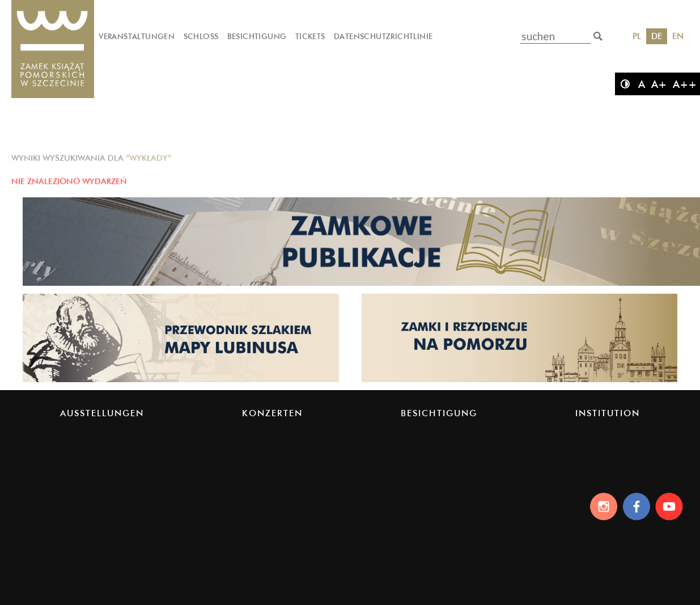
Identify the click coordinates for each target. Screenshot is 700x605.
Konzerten (272, 413)
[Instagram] (601, 506)
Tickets (310, 36)
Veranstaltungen (137, 36)
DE (657, 36)
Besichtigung (257, 36)
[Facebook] (636, 506)
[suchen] (598, 36)
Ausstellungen (102, 413)
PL (637, 36)
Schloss (201, 36)
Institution (608, 413)
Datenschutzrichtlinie (383, 36)
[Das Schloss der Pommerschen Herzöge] (53, 50)
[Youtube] (671, 506)
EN (678, 36)
